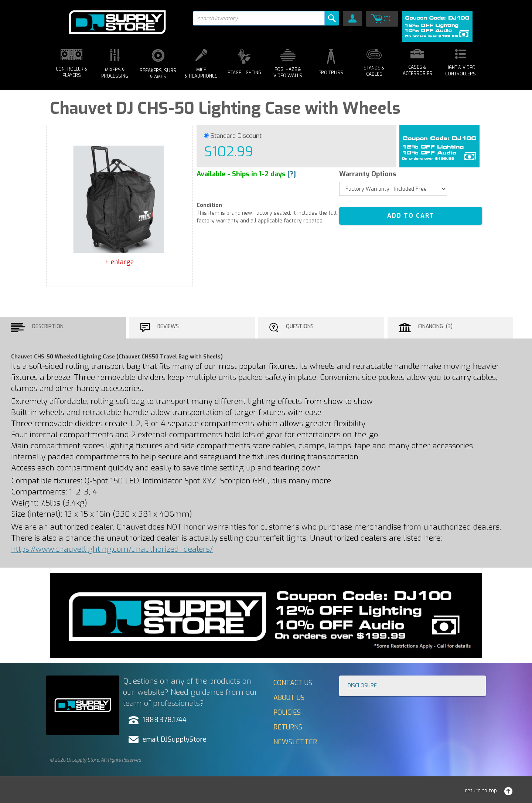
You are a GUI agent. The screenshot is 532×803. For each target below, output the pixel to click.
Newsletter (295, 742)
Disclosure (362, 686)
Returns (288, 727)
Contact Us (293, 683)
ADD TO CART (411, 216)
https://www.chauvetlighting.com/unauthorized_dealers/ (112, 549)
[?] (292, 174)
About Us (289, 698)
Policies (287, 712)
